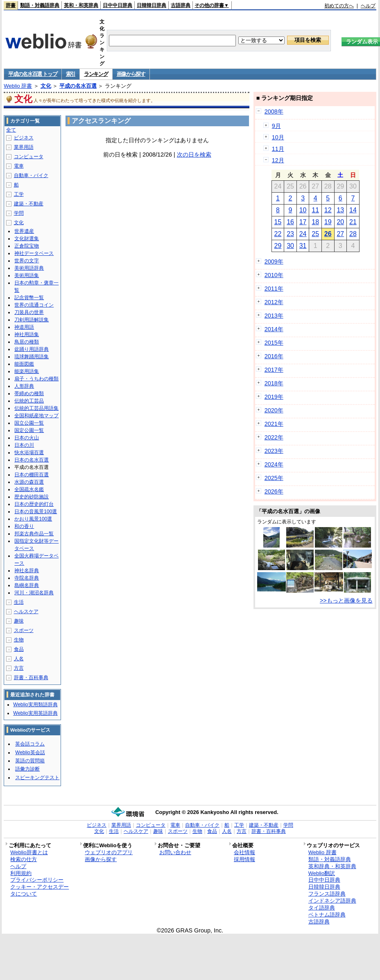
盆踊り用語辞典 (32, 349)
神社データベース (34, 253)
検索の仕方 (24, 859)
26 (328, 234)
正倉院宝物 (27, 246)
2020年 (274, 410)
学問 (19, 213)
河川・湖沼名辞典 (34, 593)
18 (315, 222)
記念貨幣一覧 (29, 298)
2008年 (274, 111)
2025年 (274, 478)
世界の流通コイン (34, 305)
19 (328, 222)
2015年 (274, 343)
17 (303, 222)
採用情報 (244, 859)
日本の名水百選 (32, 460)
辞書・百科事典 (31, 678)
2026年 (274, 491)
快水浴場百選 (29, 452)
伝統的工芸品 (29, 401)
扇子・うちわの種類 (36, 379)
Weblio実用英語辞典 (35, 713)
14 (353, 210)
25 (315, 234)
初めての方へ (339, 6)
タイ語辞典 (322, 908)
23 (290, 234)
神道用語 (24, 327)
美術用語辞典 (29, 268)
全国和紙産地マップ (36, 416)
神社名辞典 (27, 571)
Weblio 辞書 (18, 86)
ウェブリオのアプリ (109, 852)
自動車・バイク (31, 175)
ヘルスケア (26, 612)
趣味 (19, 621)
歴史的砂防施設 (32, 497)
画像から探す (131, 74)
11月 (278, 149)
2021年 (274, 424)
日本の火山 (27, 438)
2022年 (274, 437)
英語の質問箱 (30, 761)
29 (278, 246)
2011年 (274, 289)
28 (353, 234)
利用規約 (21, 873)
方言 (19, 668)
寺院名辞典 (27, 578)
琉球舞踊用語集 (32, 357)
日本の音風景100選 (36, 512)
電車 (19, 166)
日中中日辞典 (118, 5)
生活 (19, 602)
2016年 (274, 356)
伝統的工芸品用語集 (36, 408)
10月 (278, 137)
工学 (19, 194)
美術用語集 (27, 275)
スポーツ (24, 630)
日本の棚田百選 (32, 475)
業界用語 (24, 147)
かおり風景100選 (33, 519)
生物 (19, 640)
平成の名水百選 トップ (33, 74)
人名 (19, 659)
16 (290, 222)
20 (340, 222)
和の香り (24, 526)
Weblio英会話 (30, 753)
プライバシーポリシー (37, 880)
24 (303, 234)
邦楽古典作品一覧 (34, 534)
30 (290, 246)
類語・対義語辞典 (40, 5)
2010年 (274, 275)
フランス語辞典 (327, 894)
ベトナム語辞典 (327, 915)
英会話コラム (30, 744)
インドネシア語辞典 (332, 901)
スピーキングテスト (37, 778)
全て (11, 130)
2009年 (274, 261)
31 (303, 246)
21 (353, 222)
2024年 (274, 464)
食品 (19, 649)
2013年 (274, 316)
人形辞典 (24, 386)
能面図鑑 (24, 364)
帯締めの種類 (29, 393)
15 (278, 222)
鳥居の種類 (27, 342)
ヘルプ (368, 6)
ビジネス (24, 138)
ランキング (96, 74)
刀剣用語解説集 (32, 320)
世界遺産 (24, 231)
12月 (278, 160)
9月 (276, 126)
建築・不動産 (29, 204)
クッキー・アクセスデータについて (40, 890)
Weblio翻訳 (322, 873)
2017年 (274, 370)
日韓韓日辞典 (152, 5)
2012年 (274, 302)
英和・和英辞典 (81, 5)
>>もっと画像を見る (346, 600)
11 (315, 210)
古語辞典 (181, 5)
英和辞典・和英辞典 (332, 866)
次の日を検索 (194, 155)
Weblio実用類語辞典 (35, 705)
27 (340, 234)
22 (278, 234)
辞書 (11, 5)
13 (340, 210)
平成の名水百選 (78, 86)
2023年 (274, 451)
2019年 (274, 397)
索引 (71, 74)
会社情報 (244, 852)
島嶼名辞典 (27, 585)
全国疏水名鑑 (29, 489)
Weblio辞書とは (29, 852)
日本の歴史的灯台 (34, 504)
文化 (46, 86)
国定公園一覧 (29, 430)
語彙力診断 (27, 769)
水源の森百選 (29, 482)
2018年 (274, 383)
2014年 (274, 329)
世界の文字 (27, 261)
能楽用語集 (27, 371)
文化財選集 (27, 239)
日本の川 (24, 445)
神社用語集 (27, 334)
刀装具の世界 (29, 312)
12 (328, 210)
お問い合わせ (175, 852)
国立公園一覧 (29, 423)
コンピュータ (29, 157)
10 (303, 210)
